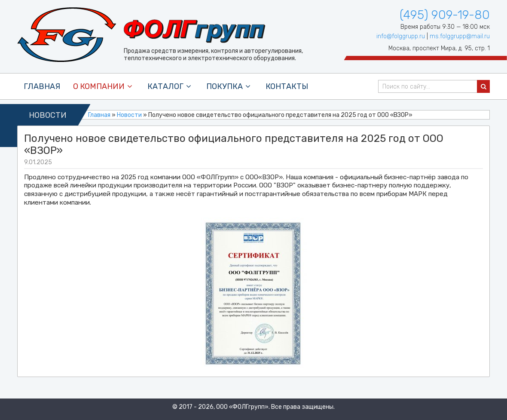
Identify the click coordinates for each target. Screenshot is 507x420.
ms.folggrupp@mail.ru (460, 36)
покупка (229, 86)
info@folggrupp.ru (401, 36)
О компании (104, 86)
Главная (42, 86)
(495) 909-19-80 (445, 15)
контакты (287, 86)
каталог (170, 86)
